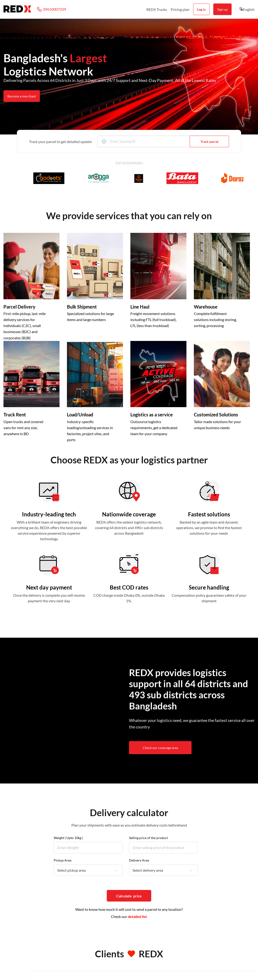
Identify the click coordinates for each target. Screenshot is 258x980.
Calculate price (129, 896)
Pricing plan (180, 9)
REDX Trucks (157, 9)
